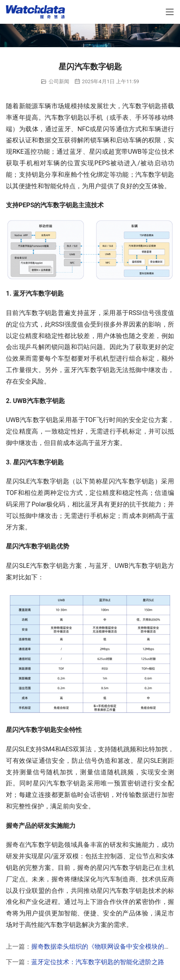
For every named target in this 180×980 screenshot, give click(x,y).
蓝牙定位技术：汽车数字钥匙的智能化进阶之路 (98, 962)
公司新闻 (59, 81)
